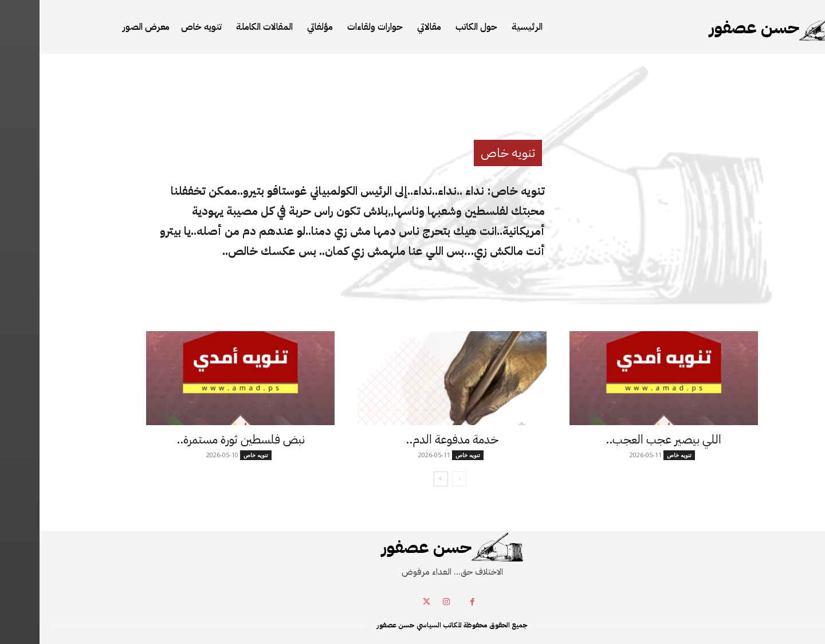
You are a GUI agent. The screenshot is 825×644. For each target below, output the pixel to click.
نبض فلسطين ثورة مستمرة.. (201, 439)
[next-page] (401, 479)
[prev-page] (420, 479)
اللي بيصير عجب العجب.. (624, 439)
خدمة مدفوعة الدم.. (412, 439)
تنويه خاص (468, 153)
